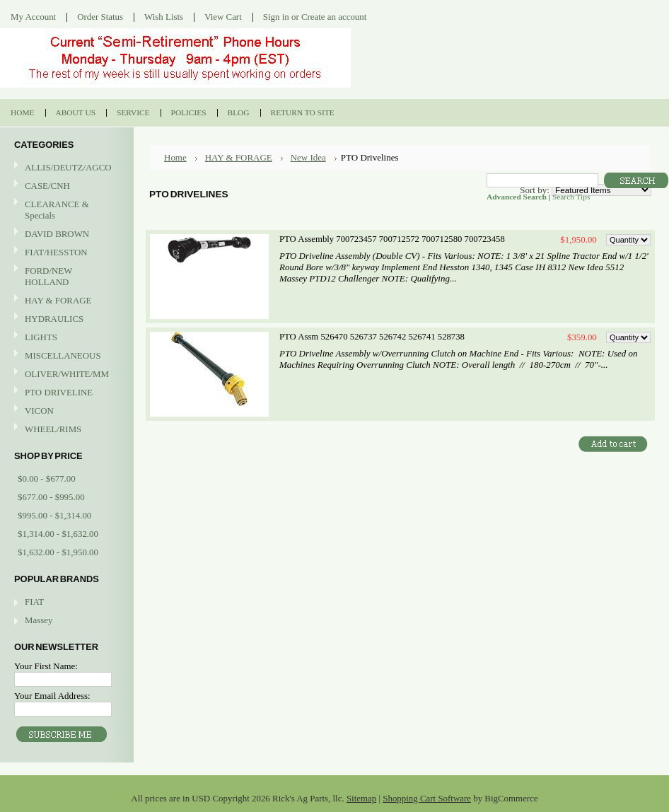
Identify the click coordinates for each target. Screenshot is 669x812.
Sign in (276, 17)
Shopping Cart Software (427, 798)
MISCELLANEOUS (65, 356)
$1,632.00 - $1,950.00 (58, 552)
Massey (39, 620)
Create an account (334, 17)
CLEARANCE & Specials (57, 210)
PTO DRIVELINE (65, 393)
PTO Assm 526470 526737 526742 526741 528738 (372, 337)
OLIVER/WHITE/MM (65, 375)
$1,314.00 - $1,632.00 (58, 534)
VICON (65, 411)
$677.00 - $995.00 (51, 497)
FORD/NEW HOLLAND (65, 276)
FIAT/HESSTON (65, 253)
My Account (33, 17)
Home (175, 157)
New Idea (308, 157)
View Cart (223, 17)
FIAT (34, 602)
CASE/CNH (65, 186)
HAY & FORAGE (65, 301)
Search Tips (571, 197)
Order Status (100, 17)
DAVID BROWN (65, 234)
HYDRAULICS (65, 319)
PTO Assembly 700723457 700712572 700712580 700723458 (392, 239)
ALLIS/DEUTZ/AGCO (65, 168)
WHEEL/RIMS (53, 429)
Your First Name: (46, 666)
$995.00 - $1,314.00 (54, 515)
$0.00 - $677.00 (47, 478)
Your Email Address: (52, 696)
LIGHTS (41, 337)
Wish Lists (164, 17)
